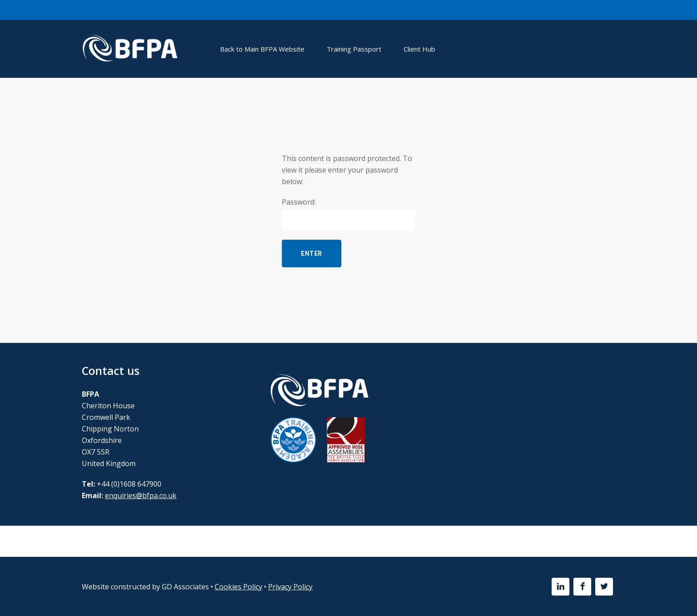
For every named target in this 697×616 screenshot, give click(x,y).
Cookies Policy (238, 587)
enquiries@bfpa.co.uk (141, 495)
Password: (348, 214)
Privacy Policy (290, 587)
